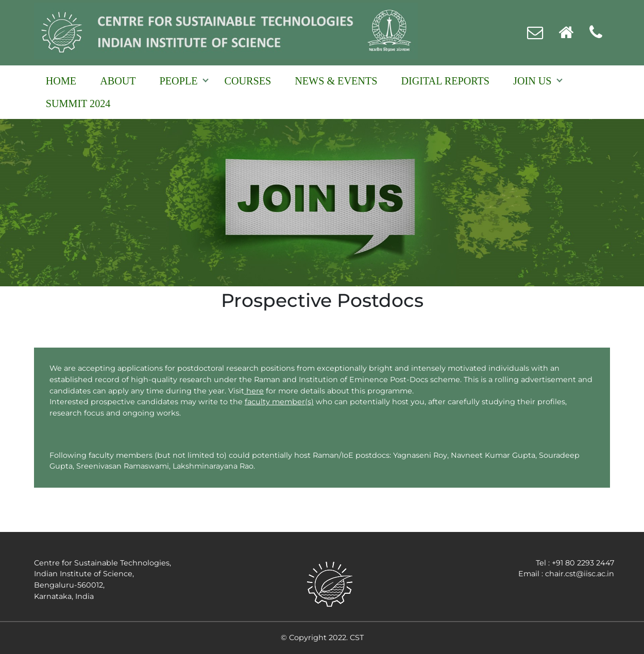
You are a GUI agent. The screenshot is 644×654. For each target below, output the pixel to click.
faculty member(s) (279, 402)
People (179, 81)
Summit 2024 (78, 104)
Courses (248, 81)
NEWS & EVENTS (336, 81)
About (118, 81)
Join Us (532, 81)
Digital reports (445, 81)
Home (61, 81)
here (254, 391)
